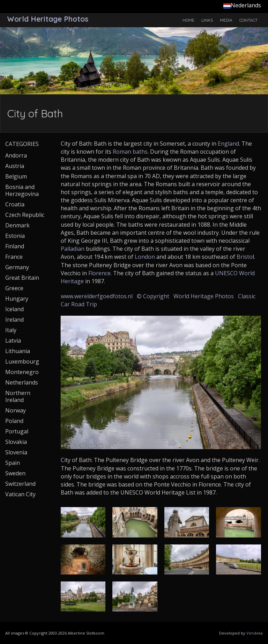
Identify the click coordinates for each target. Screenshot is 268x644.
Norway (16, 410)
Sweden (15, 473)
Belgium (16, 176)
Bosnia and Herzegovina (22, 190)
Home (188, 20)
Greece (14, 288)
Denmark (17, 225)
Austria (15, 166)
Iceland (14, 309)
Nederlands (242, 5)
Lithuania (18, 351)
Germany (17, 267)
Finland (15, 246)
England (228, 144)
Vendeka (255, 633)
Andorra (16, 155)
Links (207, 20)
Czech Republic (25, 215)
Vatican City (20, 494)
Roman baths (130, 152)
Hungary (17, 299)
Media (226, 20)
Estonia (15, 236)
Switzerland (20, 484)
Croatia (15, 204)
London (145, 257)
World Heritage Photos (204, 296)
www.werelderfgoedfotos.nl (97, 296)
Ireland (14, 320)
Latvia (13, 341)
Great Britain (22, 278)
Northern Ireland (18, 396)
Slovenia (16, 452)
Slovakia (16, 442)
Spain (13, 463)
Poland (14, 421)
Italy (11, 330)
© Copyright (153, 296)
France (14, 257)
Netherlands (22, 382)
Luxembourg (22, 361)
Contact (248, 20)
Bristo (245, 257)
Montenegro (22, 372)
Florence (99, 273)
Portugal (17, 431)
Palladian (73, 249)
